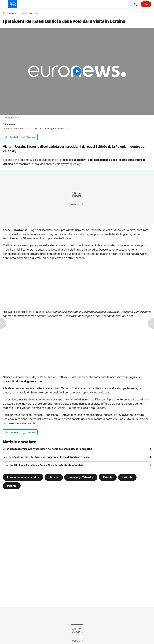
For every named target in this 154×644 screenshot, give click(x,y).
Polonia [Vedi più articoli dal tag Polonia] (12, 486)
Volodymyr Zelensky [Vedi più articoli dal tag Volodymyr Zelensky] (81, 477)
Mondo (23, 14)
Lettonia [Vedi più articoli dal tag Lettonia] (127, 477)
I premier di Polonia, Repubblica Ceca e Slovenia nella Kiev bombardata (43, 465)
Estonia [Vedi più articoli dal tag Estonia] (108, 477)
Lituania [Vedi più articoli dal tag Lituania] (54, 477)
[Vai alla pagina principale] (13, 4)
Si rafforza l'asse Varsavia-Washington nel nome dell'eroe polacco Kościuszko (47, 449)
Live (146, 4)
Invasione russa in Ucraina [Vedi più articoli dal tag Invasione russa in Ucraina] (23, 477)
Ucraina (34, 14)
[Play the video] (77, 71)
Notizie (12, 14)
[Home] (4, 13)
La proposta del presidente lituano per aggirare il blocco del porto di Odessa (46, 457)
